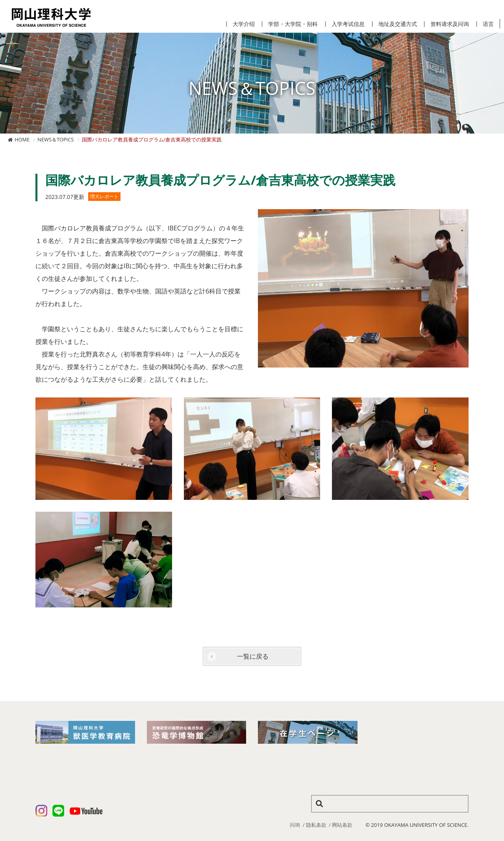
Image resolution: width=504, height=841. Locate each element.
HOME (22, 139)
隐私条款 (316, 825)
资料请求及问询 (450, 24)
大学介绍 (244, 24)
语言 (488, 24)
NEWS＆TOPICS (56, 139)
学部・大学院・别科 (293, 24)
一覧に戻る (253, 656)
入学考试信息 (348, 24)
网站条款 (342, 825)
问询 (295, 825)
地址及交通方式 (398, 24)
